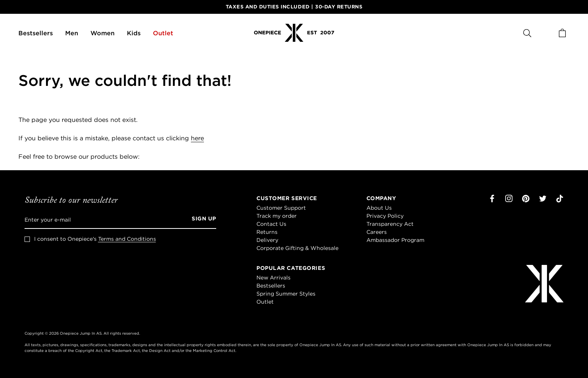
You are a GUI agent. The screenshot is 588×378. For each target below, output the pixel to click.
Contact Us (271, 224)
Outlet (163, 33)
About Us (379, 208)
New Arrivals (273, 278)
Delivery (267, 240)
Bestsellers (36, 33)
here (197, 138)
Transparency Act (390, 224)
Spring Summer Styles (286, 294)
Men (72, 33)
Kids (134, 33)
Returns (267, 232)
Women (103, 33)
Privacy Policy (385, 216)
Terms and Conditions (127, 239)
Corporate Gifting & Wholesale (297, 248)
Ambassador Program (395, 240)
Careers (377, 232)
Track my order (277, 216)
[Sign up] (201, 220)
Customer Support (281, 208)
